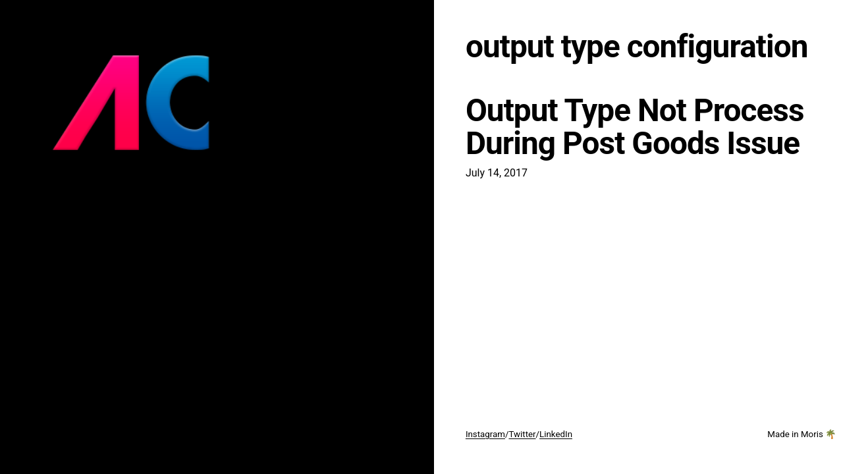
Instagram (485, 434)
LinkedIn (556, 434)
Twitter (522, 434)
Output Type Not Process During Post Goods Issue (635, 127)
